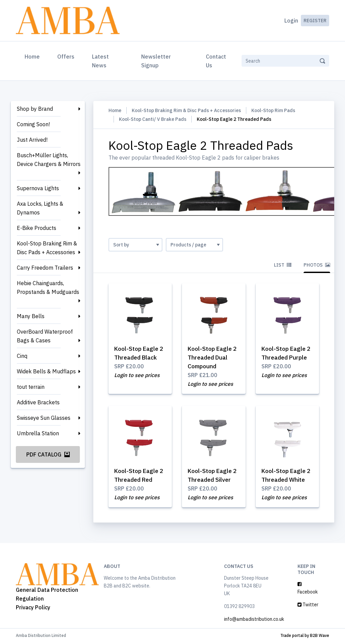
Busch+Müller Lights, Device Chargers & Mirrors (49, 160)
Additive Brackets (38, 402)
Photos (317, 265)
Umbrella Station (38, 433)
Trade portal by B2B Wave (305, 637)
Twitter (308, 606)
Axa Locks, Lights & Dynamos (40, 208)
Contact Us (216, 61)
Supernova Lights (38, 188)
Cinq (22, 356)
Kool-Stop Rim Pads (273, 110)
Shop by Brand (35, 109)
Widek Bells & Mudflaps (46, 371)
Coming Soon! (33, 124)
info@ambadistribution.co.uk (254, 620)
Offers (66, 57)
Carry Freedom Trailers (45, 268)
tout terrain (31, 387)
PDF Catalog (48, 454)
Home (34, 56)
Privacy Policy (33, 608)
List (283, 265)
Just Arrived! (32, 140)
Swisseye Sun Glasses (44, 418)
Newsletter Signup (156, 61)
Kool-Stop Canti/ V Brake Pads (153, 119)
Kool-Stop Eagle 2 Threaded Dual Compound (213, 357)
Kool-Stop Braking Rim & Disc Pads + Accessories (47, 248)
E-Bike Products (37, 228)
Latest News (100, 61)
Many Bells (31, 316)
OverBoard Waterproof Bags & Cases (45, 336)
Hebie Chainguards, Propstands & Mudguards (48, 287)
